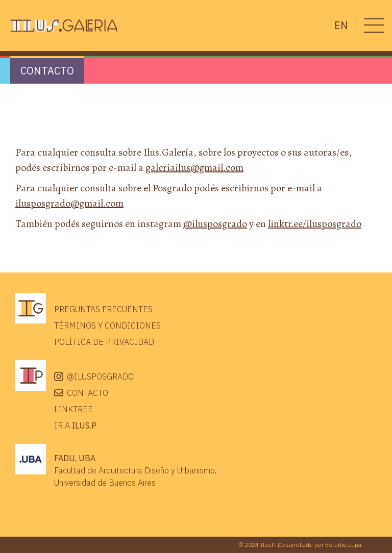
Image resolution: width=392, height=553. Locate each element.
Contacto (88, 393)
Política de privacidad (104, 342)
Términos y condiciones (107, 325)
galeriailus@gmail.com (194, 168)
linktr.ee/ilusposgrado (315, 224)
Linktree (73, 409)
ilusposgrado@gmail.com (69, 203)
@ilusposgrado (215, 224)
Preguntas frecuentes (103, 309)
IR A (75, 425)
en (341, 25)
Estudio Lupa (343, 545)
